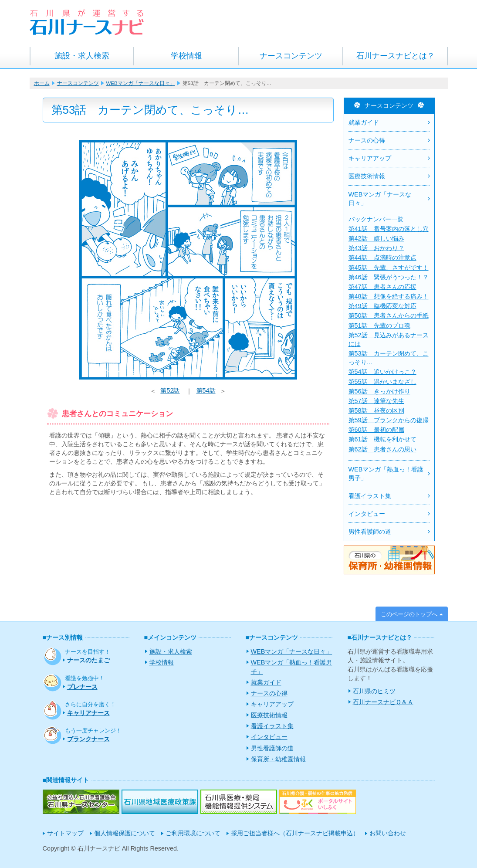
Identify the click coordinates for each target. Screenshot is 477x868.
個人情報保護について (125, 833)
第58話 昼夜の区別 (376, 410)
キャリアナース (88, 713)
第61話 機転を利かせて (382, 439)
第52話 (170, 390)
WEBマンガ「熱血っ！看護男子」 (386, 474)
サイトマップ (65, 833)
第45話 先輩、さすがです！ (389, 268)
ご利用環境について (193, 833)
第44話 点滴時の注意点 (382, 258)
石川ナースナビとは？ (396, 56)
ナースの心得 (367, 140)
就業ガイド (364, 122)
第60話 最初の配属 (376, 430)
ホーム (42, 83)
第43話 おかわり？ (376, 248)
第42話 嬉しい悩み (376, 238)
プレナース (82, 687)
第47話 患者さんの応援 (382, 287)
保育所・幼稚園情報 (278, 759)
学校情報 (186, 56)
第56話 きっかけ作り (379, 391)
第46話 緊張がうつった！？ (389, 277)
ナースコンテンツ (291, 56)
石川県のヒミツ (374, 691)
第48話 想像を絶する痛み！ (389, 296)
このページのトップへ (409, 614)
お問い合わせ (388, 833)
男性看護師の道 (370, 532)
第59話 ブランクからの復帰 (389, 420)
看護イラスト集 (370, 496)
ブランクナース (88, 739)
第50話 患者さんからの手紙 (389, 315)
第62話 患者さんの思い (382, 449)
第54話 (206, 390)
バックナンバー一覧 (376, 219)
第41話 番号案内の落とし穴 (389, 229)
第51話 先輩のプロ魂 (379, 325)
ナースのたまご (88, 660)
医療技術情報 (367, 176)
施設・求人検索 (82, 56)
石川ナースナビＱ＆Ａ (383, 702)
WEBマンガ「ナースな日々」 (141, 83)
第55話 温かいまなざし (382, 382)
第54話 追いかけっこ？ (382, 372)
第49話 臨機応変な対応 (382, 306)
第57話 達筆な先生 (376, 401)
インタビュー (367, 514)
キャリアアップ (370, 158)
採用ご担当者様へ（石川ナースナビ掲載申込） (295, 833)
